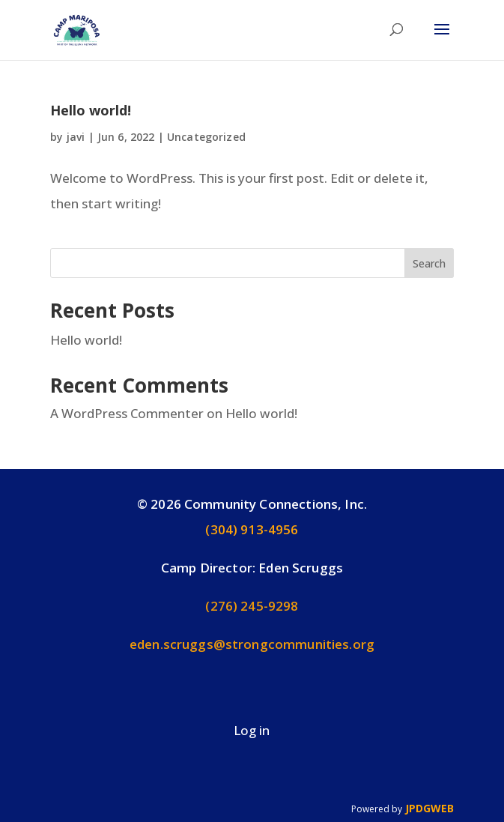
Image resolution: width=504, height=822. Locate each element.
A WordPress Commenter (127, 413)
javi (76, 137)
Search (429, 263)
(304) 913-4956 (252, 529)
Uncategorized (206, 137)
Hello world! (91, 110)
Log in (252, 730)
